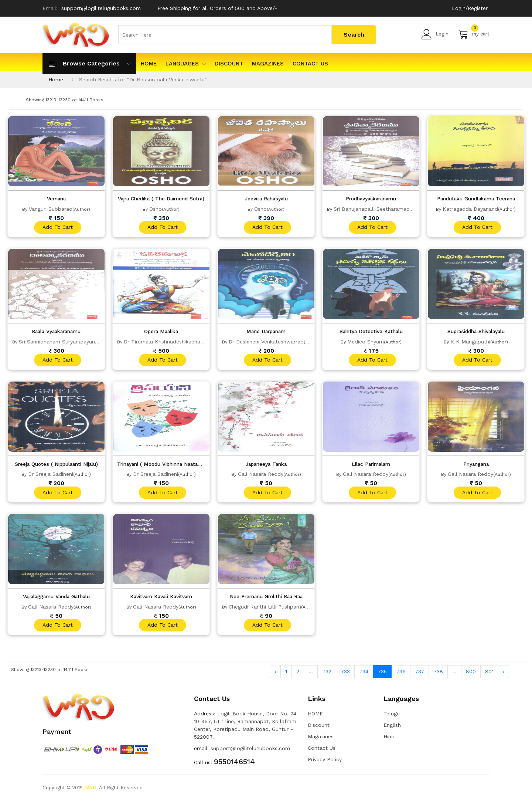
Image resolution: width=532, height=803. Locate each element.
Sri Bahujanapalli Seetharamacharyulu (380, 209)
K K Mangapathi (470, 342)
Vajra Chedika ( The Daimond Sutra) (164, 199)
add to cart (57, 227)
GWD (90, 790)
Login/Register (470, 8)
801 (489, 673)
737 (420, 673)
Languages (186, 64)
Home (56, 79)
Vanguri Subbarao (51, 209)
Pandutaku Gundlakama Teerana (476, 199)
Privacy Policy (325, 762)
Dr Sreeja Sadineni (51, 475)
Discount (229, 64)
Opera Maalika (161, 332)
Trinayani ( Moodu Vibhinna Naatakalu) (167, 465)
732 (327, 673)
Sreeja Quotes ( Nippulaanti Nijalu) (57, 465)
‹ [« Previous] (275, 673)
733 (345, 673)
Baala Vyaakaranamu (56, 332)
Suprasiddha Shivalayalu (476, 332)
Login (435, 34)
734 (364, 673)
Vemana (56, 199)
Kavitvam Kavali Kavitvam (161, 598)
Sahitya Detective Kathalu (371, 332)
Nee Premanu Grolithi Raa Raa (266, 598)
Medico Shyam (366, 342)
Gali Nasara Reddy (261, 475)
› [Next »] (504, 673)
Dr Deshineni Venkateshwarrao (266, 342)
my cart (474, 34)
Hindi (390, 739)
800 (471, 673)
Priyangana (476, 465)
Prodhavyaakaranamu (371, 199)
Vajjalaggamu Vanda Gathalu (56, 598)
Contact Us (310, 64)
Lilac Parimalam (371, 465)
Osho (156, 209)
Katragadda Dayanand (470, 209)
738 (438, 673)
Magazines (268, 64)
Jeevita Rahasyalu (266, 199)
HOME (149, 64)
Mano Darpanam (266, 332)
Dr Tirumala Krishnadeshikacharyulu (168, 342)
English (392, 727)
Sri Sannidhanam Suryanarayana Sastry (67, 342)
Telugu (392, 716)
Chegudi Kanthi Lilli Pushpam (265, 608)
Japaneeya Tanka (266, 465)
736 (401, 673)
